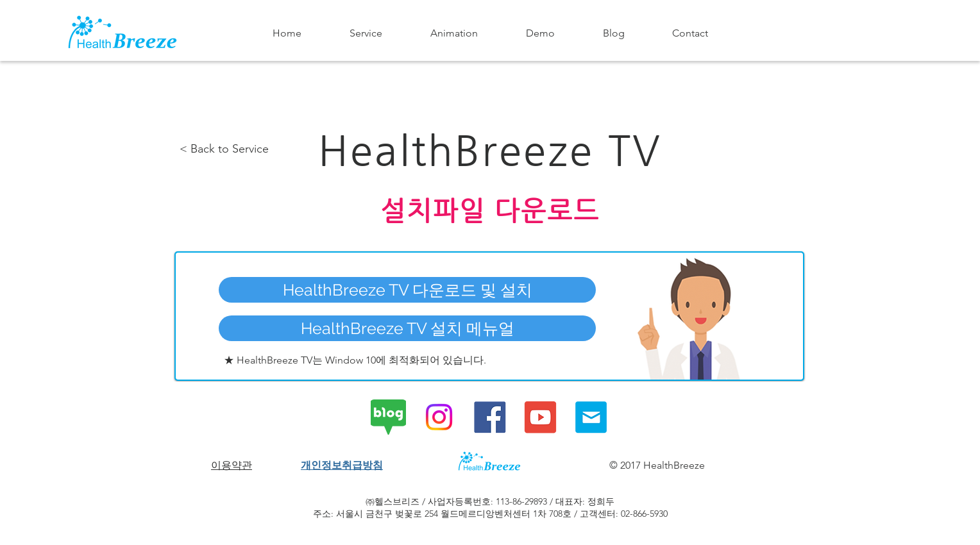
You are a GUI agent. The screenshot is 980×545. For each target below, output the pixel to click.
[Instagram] (439, 417)
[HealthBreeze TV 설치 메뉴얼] (407, 328)
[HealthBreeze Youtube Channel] (540, 417)
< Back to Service (224, 149)
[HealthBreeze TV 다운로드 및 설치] (407, 290)
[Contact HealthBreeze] (591, 417)
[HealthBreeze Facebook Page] (490, 417)
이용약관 (232, 465)
